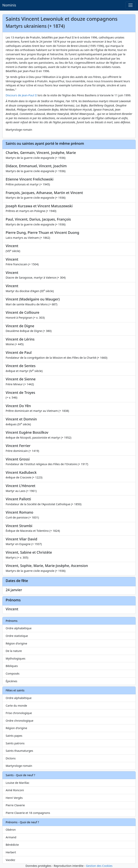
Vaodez (10, 860)
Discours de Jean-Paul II (21, 95)
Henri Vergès (14, 798)
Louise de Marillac (18, 783)
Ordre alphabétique (19, 628)
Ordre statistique (17, 636)
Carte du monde (16, 706)
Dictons (11, 758)
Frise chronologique (19, 713)
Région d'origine (16, 643)
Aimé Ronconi (15, 790)
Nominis (9, 5)
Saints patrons (15, 743)
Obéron (11, 830)
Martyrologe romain (19, 766)
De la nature (14, 651)
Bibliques (12, 666)
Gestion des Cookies (99, 866)
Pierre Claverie (15, 805)
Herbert (11, 852)
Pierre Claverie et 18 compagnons (28, 813)
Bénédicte (12, 845)
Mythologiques (16, 658)
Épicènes (12, 681)
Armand (11, 837)
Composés (13, 674)
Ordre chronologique (20, 721)
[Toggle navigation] (130, 5)
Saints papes (14, 736)
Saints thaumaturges (19, 751)
